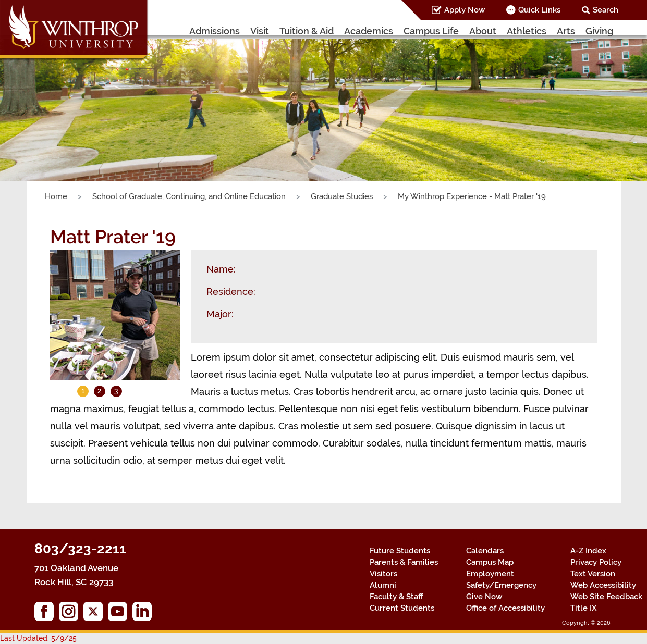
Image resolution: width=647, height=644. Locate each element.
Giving (599, 31)
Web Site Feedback (606, 597)
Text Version (593, 574)
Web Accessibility (603, 585)
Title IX (584, 608)
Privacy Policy (596, 562)
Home (56, 196)
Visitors (383, 574)
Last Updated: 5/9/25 (38, 638)
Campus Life (431, 31)
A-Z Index (588, 551)
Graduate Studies (342, 196)
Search (606, 10)
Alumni (383, 585)
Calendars (485, 551)
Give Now (484, 597)
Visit (260, 31)
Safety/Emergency (501, 585)
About (483, 31)
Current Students (402, 608)
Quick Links (539, 10)
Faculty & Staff (396, 597)
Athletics (527, 31)
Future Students (400, 551)
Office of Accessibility (505, 608)
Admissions (215, 31)
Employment (490, 574)
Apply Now (465, 10)
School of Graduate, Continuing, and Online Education (189, 196)
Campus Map (490, 562)
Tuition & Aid (307, 31)
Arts (566, 31)
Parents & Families (404, 562)
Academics (369, 31)
